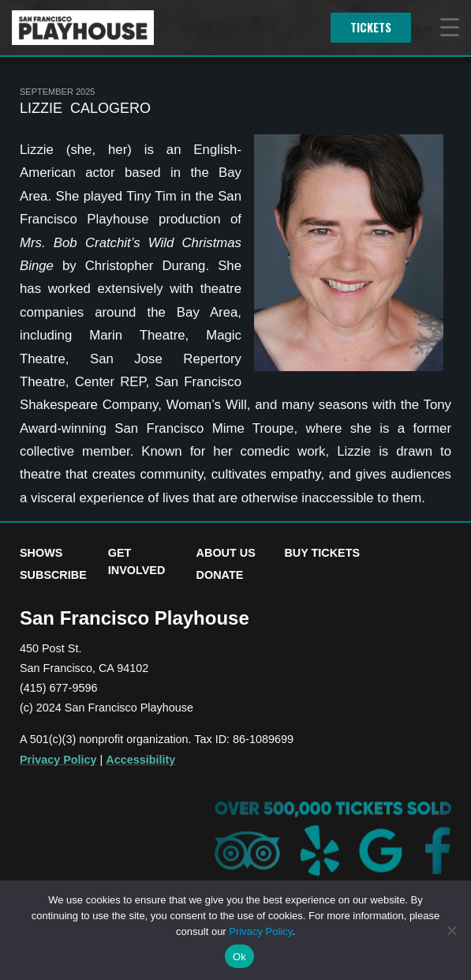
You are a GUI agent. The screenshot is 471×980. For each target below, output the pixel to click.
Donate (220, 575)
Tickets (371, 27)
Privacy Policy (58, 760)
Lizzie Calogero (85, 108)
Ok (239, 957)
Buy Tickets (322, 553)
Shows (41, 553)
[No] (451, 930)
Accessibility (140, 760)
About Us (226, 553)
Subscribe (53, 575)
